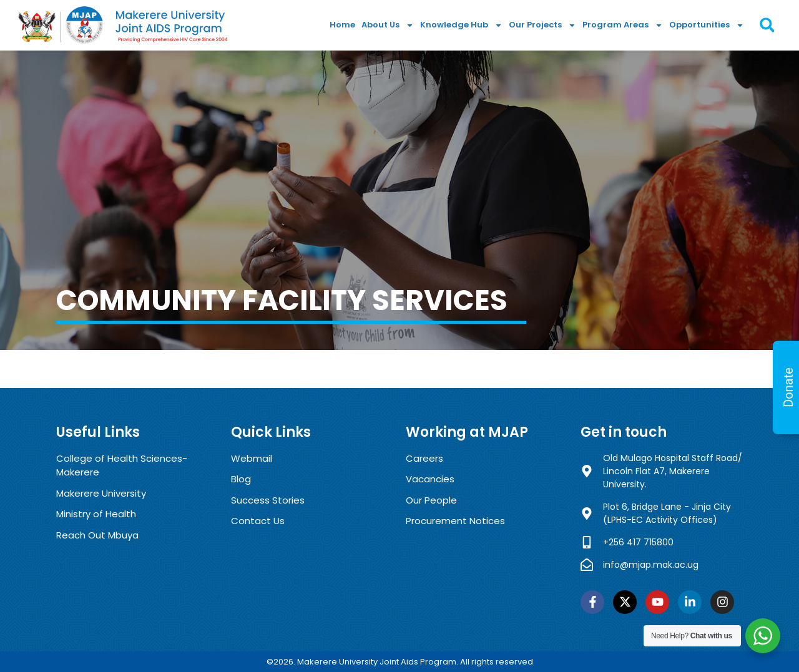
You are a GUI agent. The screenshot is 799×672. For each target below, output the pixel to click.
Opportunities (707, 25)
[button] (767, 25)
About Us (388, 25)
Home (342, 25)
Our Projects (542, 25)
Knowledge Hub (461, 25)
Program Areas (623, 25)
